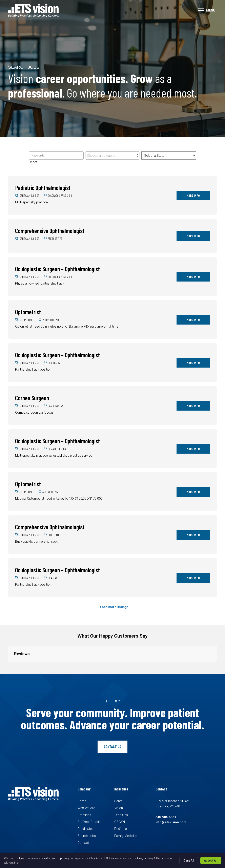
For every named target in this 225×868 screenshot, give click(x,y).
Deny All (189, 861)
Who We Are (86, 808)
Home (82, 801)
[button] (201, 11)
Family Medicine (126, 836)
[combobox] (112, 156)
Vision (119, 808)
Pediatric (121, 829)
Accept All (211, 861)
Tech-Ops (121, 815)
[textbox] (112, 156)
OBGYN (120, 822)
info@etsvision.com (171, 822)
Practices (84, 815)
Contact (83, 843)
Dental (119, 801)
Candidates (86, 829)
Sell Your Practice (90, 822)
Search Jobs (87, 836)
